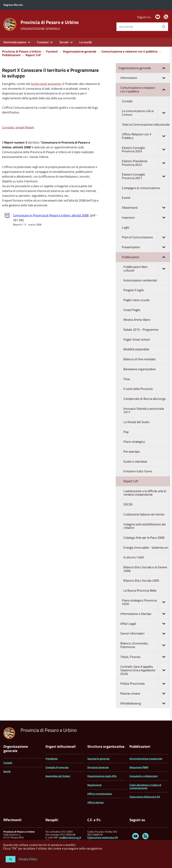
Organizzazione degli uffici (102, 776)
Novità (7, 771)
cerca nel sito (126, 27)
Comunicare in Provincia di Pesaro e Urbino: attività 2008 (51, 215)
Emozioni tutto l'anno (138, 471)
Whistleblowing (145, 704)
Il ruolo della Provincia (138, 389)
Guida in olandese (135, 461)
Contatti (127, 101)
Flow (127, 379)
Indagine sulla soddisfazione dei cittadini (145, 526)
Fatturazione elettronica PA (103, 837)
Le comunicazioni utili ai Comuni (146, 113)
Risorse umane (145, 694)
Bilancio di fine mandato (140, 359)
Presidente (52, 759)
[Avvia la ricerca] (164, 27)
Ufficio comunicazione (100, 794)
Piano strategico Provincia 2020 (146, 602)
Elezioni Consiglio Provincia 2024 (146, 150)
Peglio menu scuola (136, 300)
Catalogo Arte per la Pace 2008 (144, 538)
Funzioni (43, 42)
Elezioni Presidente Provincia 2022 (146, 163)
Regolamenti (94, 785)
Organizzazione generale (80, 51)
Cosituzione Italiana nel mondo (144, 514)
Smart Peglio (132, 310)
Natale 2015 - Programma (141, 330)
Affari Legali (145, 624)
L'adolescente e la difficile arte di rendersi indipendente (145, 493)
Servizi (64, 42)
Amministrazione (15, 42)
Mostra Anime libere (137, 320)
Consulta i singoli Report (18, 127)
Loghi (126, 227)
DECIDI (128, 504)
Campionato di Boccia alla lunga (144, 399)
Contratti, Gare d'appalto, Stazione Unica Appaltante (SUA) (145, 670)
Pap (126, 432)
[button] (164, 68)
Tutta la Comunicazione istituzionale (146, 124)
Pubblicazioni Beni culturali (147, 269)
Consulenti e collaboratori (144, 776)
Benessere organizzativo (140, 369)
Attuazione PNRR (139, 767)
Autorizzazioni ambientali (140, 280)
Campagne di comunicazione (141, 188)
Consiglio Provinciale (57, 767)
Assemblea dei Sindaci (58, 776)
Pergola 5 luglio (134, 290)
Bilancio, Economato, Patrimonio (145, 645)
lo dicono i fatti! (134, 557)
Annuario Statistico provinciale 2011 (144, 410)
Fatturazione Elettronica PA (145, 797)
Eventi (126, 198)
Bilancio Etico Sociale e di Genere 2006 (145, 569)
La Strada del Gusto (136, 422)
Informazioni (145, 78)
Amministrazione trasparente (146, 759)
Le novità (85, 42)
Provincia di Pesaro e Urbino (50, 22)
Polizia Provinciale (145, 684)
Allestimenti (146, 208)
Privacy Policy (28, 859)
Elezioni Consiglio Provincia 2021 (146, 176)
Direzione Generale (98, 767)
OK (11, 859)
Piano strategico (134, 442)
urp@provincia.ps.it (70, 837)
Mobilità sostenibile (136, 349)
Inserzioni (146, 218)
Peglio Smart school (137, 339)
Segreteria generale (98, 759)
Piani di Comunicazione (146, 237)
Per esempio (132, 452)
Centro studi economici (46, 84)
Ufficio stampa (95, 802)
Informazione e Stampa (145, 614)
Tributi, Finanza (145, 657)
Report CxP (33, 55)
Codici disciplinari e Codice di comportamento (145, 786)
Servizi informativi (145, 634)
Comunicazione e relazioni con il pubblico (130, 51)
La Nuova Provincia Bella (140, 590)
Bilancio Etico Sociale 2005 (141, 581)
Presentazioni (146, 247)
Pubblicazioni (11, 55)
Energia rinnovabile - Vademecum (146, 548)
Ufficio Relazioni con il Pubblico (146, 136)
